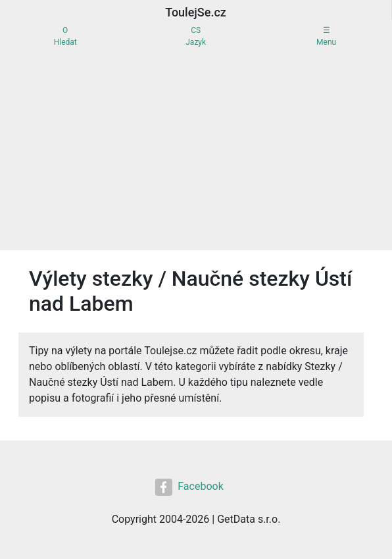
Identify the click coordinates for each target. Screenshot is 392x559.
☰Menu (326, 36)
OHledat (65, 36)
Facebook (189, 487)
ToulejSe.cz (196, 12)
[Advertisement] (196, 151)
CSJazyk (196, 36)
